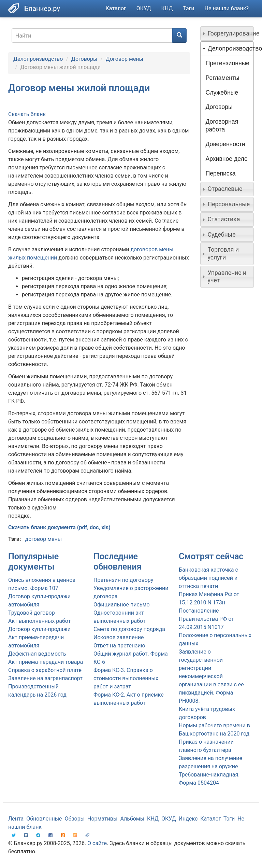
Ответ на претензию (119, 646)
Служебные (222, 93)
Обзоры (75, 819)
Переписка (221, 173)
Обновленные (44, 819)
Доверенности (225, 144)
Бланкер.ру (42, 9)
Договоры (84, 59)
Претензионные (228, 63)
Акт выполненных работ (39, 621)
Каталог (116, 8)
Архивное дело (227, 159)
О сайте (97, 843)
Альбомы (132, 819)
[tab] (227, 33)
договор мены (43, 539)
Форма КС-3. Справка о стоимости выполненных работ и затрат (126, 678)
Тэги (188, 8)
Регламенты (223, 78)
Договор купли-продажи (39, 629)
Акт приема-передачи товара (46, 662)
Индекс (188, 819)
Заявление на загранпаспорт (45, 678)
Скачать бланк (27, 114)
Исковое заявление (119, 637)
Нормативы (102, 819)
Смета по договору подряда (129, 629)
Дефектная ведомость (37, 654)
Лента (16, 819)
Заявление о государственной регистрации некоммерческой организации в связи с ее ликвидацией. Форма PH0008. (211, 676)
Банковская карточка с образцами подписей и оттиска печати (208, 578)
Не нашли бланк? (227, 8)
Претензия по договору (123, 580)
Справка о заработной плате (45, 670)
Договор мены (125, 59)
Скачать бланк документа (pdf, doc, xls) (59, 527)
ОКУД (144, 8)
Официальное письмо (122, 605)
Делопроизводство (38, 59)
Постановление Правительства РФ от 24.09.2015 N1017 (206, 619)
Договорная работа (222, 125)
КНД (167, 8)
